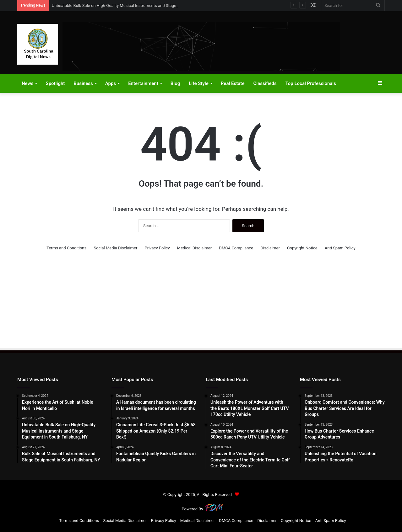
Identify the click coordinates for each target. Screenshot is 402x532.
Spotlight (55, 83)
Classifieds (265, 83)
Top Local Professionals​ (311, 83)
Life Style (199, 83)
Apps (111, 83)
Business (83, 83)
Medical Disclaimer (194, 248)
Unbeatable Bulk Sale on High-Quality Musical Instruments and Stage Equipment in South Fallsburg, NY (145, 5)
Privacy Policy (157, 248)
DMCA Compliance (236, 248)
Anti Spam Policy (340, 248)
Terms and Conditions (66, 248)
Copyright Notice (302, 248)
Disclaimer (270, 248)
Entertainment (143, 83)
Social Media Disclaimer (115, 248)
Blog (175, 83)
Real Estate (233, 83)
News (27, 83)
